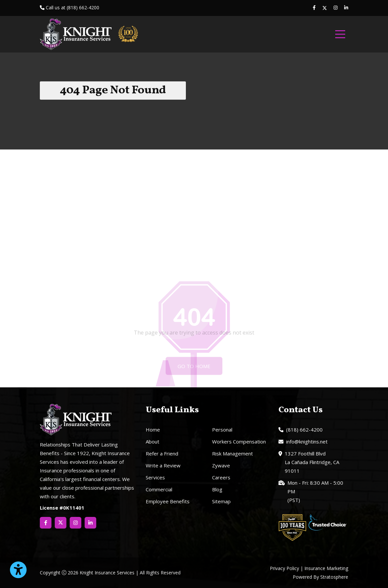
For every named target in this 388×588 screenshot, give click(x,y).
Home (153, 430)
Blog (217, 489)
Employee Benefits (168, 501)
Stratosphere (334, 577)
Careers (221, 477)
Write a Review (163, 465)
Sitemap (221, 501)
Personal (222, 430)
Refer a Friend (162, 453)
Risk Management (233, 453)
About (153, 441)
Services (155, 477)
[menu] (340, 34)
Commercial (159, 489)
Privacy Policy (284, 568)
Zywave (221, 465)
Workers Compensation (239, 441)
